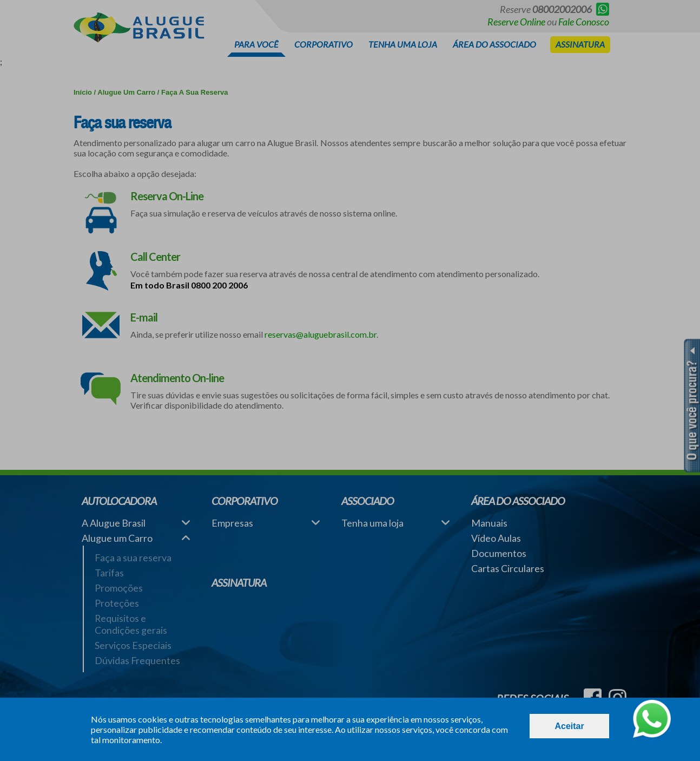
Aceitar (569, 726)
